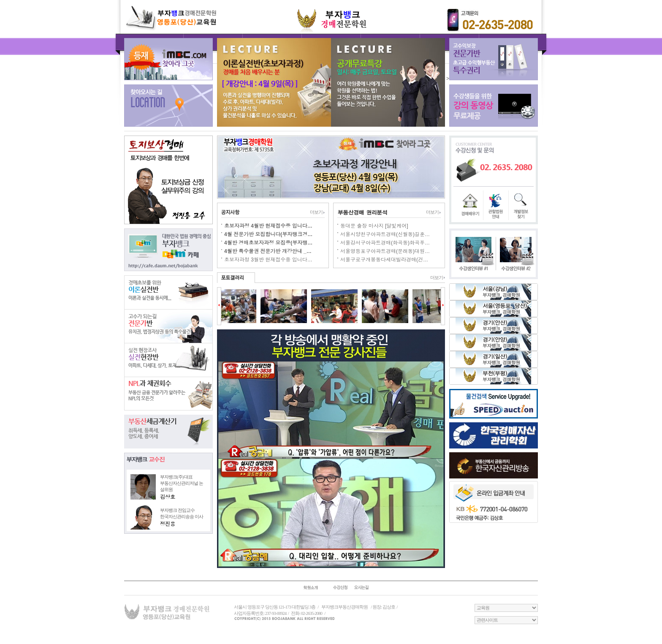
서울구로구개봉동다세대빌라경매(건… (384, 260)
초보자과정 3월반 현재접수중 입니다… (268, 260)
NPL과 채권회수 (168, 394)
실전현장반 (168, 360)
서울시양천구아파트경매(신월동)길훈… (385, 234)
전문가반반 (168, 326)
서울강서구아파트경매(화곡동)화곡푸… (385, 243)
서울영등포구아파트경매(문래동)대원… (385, 251)
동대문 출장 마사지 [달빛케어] (374, 226)
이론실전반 (168, 292)
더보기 (317, 212)
